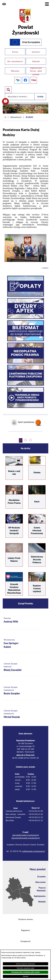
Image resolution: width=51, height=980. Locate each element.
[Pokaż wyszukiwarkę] (8, 90)
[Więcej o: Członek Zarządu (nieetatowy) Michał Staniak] (21, 714)
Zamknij (26, 976)
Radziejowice (40, 896)
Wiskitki (42, 902)
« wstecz (45, 268)
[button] (4, 4)
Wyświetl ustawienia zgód (26, 968)
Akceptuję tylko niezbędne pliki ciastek (26, 972)
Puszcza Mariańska (41, 889)
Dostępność (26, 941)
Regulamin (26, 930)
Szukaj (40, 97)
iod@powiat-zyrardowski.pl (34, 851)
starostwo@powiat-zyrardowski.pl (26, 838)
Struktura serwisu (26, 919)
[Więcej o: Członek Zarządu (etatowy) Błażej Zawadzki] (21, 667)
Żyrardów (41, 876)
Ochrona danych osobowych (26, 964)
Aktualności (16, 117)
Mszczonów (40, 882)
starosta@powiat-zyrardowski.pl (26, 835)
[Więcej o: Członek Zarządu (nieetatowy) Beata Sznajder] (21, 691)
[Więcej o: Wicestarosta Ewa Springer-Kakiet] (21, 644)
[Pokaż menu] (47, 4)
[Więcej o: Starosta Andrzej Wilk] (21, 620)
